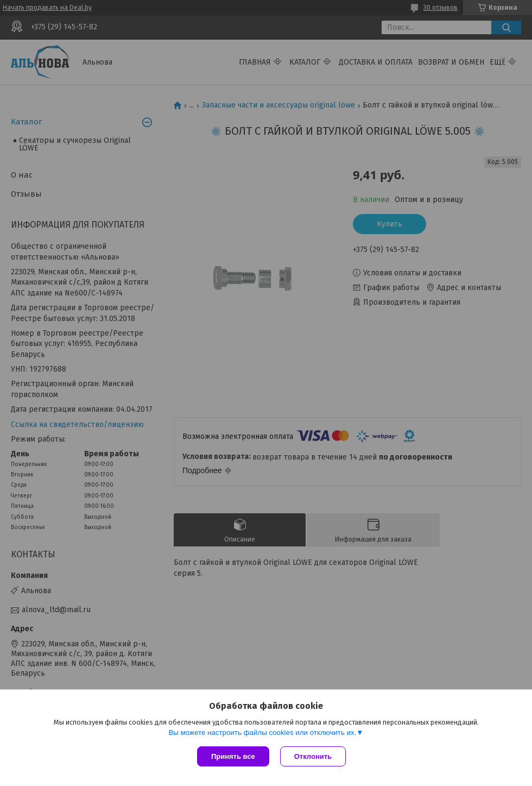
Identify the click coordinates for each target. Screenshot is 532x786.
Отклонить (313, 756)
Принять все (233, 756)
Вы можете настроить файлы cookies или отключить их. (262, 732)
